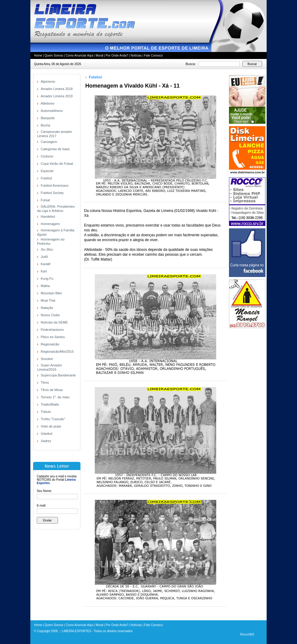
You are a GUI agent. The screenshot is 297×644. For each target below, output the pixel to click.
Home (38, 55)
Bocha (45, 125)
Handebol (48, 216)
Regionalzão (50, 344)
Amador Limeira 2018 (57, 89)
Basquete (48, 118)
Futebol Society (52, 193)
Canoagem (49, 142)
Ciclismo (47, 156)
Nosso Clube (50, 315)
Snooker (47, 359)
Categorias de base (55, 149)
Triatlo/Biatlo (50, 404)
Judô (44, 257)
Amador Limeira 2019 (57, 96)
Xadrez (46, 441)
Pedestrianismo (52, 330)
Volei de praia (51, 426)
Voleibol (47, 434)
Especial (47, 171)
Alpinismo (48, 81)
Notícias (136, 55)
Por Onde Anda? (117, 55)
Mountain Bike (51, 293)
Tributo (46, 412)
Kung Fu (47, 279)
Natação (47, 308)
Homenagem (50, 224)
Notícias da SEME (54, 322)
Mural (99, 55)
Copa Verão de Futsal (57, 164)
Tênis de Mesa (52, 390)
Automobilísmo (52, 111)
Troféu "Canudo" (53, 419)
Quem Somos (54, 55)
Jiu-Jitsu (47, 249)
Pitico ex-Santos (53, 337)
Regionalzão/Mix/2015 (57, 351)
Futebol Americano (55, 185)
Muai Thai (48, 300)
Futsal (45, 200)
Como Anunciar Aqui (79, 55)
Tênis (45, 383)
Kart (44, 271)
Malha (45, 286)
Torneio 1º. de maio (55, 397)
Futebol (46, 178)
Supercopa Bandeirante (58, 375)
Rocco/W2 (247, 634)
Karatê (46, 264)
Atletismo (48, 103)
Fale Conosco (153, 55)
